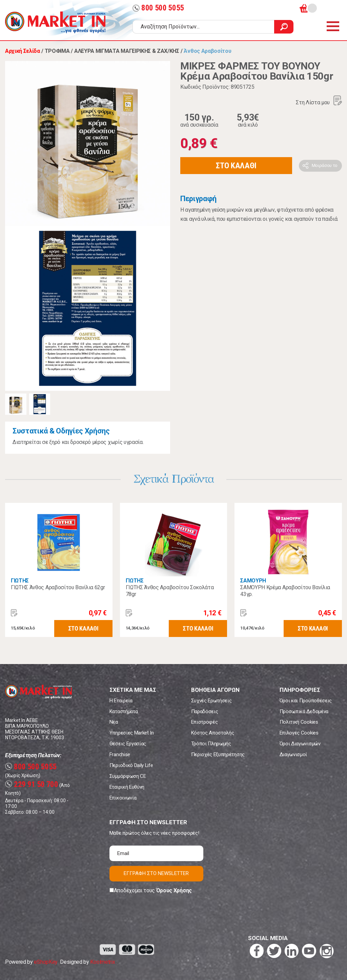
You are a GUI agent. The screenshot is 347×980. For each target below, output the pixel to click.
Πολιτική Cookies (299, 722)
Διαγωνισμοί (293, 754)
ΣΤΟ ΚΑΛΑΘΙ (236, 166)
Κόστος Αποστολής (213, 733)
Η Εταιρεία (121, 701)
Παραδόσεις (205, 711)
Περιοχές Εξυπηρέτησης (218, 754)
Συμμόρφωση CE (128, 776)
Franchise (120, 754)
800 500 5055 (158, 8)
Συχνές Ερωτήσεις (211, 701)
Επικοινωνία (123, 798)
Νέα (114, 722)
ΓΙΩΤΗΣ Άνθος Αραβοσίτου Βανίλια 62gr (58, 587)
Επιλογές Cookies (299, 733)
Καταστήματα (124, 711)
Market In (55, 22)
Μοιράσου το (325, 165)
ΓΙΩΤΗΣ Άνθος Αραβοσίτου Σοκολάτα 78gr (170, 591)
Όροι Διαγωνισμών (300, 744)
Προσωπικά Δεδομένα (304, 711)
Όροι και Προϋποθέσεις (306, 701)
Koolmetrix (103, 962)
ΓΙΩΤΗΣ (20, 581)
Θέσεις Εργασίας (128, 744)
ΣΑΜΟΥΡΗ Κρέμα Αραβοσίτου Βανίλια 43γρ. (285, 591)
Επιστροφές (205, 722)
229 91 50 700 (32, 784)
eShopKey (46, 962)
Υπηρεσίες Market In (132, 733)
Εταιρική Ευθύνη (127, 787)
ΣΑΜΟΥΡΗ (253, 581)
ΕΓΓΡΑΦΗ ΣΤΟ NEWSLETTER (156, 873)
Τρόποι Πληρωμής (211, 744)
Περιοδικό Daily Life (131, 765)
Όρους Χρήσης (174, 890)
